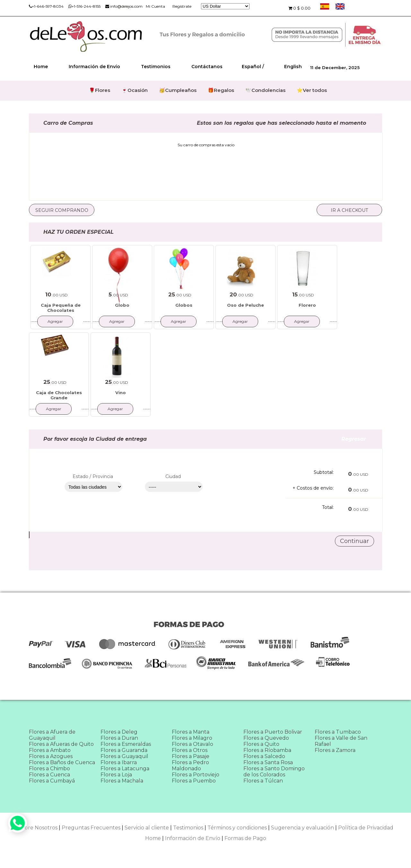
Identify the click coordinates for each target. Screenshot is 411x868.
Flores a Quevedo (266, 738)
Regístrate (182, 6)
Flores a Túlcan (263, 781)
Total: (328, 507)
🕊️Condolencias (265, 90)
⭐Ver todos (312, 90)
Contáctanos (207, 67)
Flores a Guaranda (124, 750)
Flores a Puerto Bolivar (273, 732)
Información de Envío (94, 67)
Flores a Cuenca (49, 775)
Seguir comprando (62, 210)
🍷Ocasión (135, 90)
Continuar (354, 541)
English (293, 67)
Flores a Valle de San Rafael (341, 741)
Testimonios (156, 67)
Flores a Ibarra (119, 762)
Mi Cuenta (155, 6)
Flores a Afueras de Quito (61, 744)
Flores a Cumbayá (52, 781)
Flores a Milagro (192, 738)
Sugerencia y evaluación (302, 828)
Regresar (362, 439)
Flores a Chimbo (49, 769)
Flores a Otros (190, 750)
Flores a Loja (116, 775)
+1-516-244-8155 (84, 6)
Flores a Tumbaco (338, 732)
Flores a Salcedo (264, 756)
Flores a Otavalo (192, 744)
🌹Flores (100, 90)
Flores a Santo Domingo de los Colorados (274, 772)
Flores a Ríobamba (267, 750)
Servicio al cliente (147, 828)
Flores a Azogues (51, 756)
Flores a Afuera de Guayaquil (52, 735)
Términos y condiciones (237, 828)
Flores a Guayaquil (124, 756)
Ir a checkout (349, 210)
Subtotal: (324, 472)
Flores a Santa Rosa (268, 762)
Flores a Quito (261, 744)
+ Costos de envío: (313, 488)
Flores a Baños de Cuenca (62, 762)
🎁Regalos (221, 90)
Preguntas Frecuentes (91, 828)
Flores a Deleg (119, 732)
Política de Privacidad (366, 828)
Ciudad (173, 476)
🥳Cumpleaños (178, 90)
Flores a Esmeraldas (126, 744)
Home (41, 67)
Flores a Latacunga (125, 769)
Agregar (55, 321)
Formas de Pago (245, 838)
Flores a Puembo (194, 781)
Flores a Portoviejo (196, 775)
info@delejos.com (124, 6)
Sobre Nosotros (38, 828)
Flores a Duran (119, 738)
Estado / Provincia (93, 476)
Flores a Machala (122, 781)
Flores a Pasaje (191, 756)
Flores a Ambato (50, 750)
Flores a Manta (191, 732)
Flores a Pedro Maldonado (190, 765)
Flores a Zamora (335, 750)
